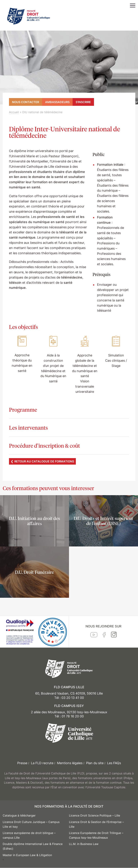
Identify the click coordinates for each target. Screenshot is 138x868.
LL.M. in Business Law (84, 844)
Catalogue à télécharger (19, 815)
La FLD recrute (42, 763)
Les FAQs (114, 763)
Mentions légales (70, 763)
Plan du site (95, 763)
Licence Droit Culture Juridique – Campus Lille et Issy (31, 824)
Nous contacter (26, 102)
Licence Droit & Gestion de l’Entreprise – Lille (96, 824)
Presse (22, 763)
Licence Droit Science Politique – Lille (95, 815)
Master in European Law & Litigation (27, 855)
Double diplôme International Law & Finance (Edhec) (33, 846)
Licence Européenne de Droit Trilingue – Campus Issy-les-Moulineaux (96, 835)
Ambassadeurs (57, 102)
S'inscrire (83, 102)
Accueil (14, 112)
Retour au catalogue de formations (44, 461)
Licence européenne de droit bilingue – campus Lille (29, 835)
